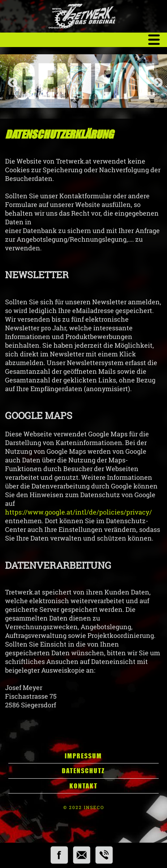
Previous (11, 81)
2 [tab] (83, 97)
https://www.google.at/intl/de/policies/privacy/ (78, 512)
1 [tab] (76, 97)
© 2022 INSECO (84, 807)
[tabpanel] (83, 81)
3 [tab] (91, 97)
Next (156, 81)
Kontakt (83, 786)
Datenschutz (83, 771)
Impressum (83, 756)
